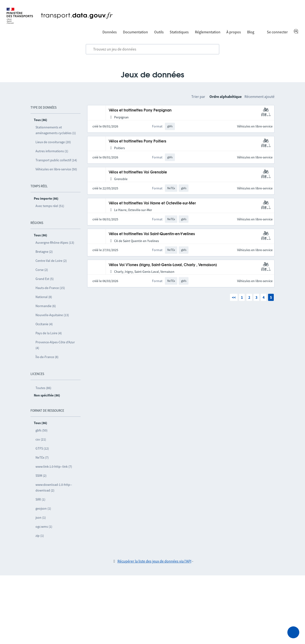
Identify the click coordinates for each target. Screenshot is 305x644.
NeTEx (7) (42, 457)
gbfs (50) (41, 430)
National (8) (44, 297)
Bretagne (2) (44, 252)
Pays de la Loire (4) (49, 333)
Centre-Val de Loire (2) (51, 261)
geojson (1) (43, 508)
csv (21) (41, 439)
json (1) (41, 517)
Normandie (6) (46, 306)
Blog (251, 32)
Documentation (135, 32)
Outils (159, 32)
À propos (234, 32)
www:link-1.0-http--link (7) (54, 467)
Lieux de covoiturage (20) (53, 142)
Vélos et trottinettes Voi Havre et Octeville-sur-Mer (152, 203)
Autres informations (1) (52, 151)
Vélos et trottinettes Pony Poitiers (137, 141)
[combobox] (152, 49)
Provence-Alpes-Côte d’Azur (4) (55, 345)
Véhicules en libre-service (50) (56, 169)
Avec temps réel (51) (50, 206)
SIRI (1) (40, 499)
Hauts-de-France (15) (50, 288)
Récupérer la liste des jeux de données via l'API (154, 561)
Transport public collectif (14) (56, 160)
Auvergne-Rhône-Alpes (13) (55, 243)
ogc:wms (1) (44, 527)
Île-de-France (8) (47, 357)
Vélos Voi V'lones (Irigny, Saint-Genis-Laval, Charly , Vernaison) (163, 265)
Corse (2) (42, 270)
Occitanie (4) (44, 324)
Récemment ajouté (259, 96)
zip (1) (40, 536)
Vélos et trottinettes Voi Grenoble (138, 172)
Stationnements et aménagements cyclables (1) (56, 130)
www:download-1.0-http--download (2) (54, 487)
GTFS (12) (42, 448)
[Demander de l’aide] (293, 632)
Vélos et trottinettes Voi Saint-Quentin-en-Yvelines (152, 234)
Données (110, 32)
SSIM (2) (41, 476)
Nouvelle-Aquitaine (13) (52, 315)
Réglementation (208, 32)
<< (234, 297)
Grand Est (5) (45, 279)
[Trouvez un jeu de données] (152, 49)
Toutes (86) (43, 388)
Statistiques (179, 32)
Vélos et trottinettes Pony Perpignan (140, 110)
